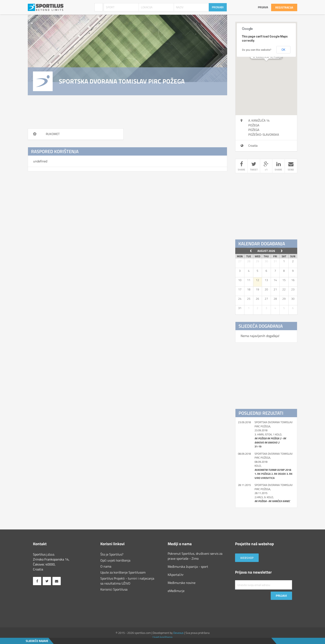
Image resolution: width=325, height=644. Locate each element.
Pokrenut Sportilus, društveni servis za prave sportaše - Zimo (195, 556)
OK (283, 50)
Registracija (284, 7)
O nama (106, 566)
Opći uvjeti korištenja (115, 560)
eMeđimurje (176, 591)
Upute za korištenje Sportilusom (123, 572)
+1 (266, 167)
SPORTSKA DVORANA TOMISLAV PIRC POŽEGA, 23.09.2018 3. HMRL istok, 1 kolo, (274, 434)
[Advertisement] (266, 207)
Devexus (178, 633)
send (291, 167)
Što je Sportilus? (112, 554)
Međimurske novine (182, 583)
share (241, 167)
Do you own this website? (257, 50)
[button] (266, 65)
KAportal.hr (176, 575)
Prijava (263, 7)
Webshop (247, 558)
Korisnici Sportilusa (114, 589)
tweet (254, 167)
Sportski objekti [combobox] (99, 7)
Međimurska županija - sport (188, 567)
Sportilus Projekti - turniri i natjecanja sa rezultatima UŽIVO (127, 581)
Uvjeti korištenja (162, 637)
